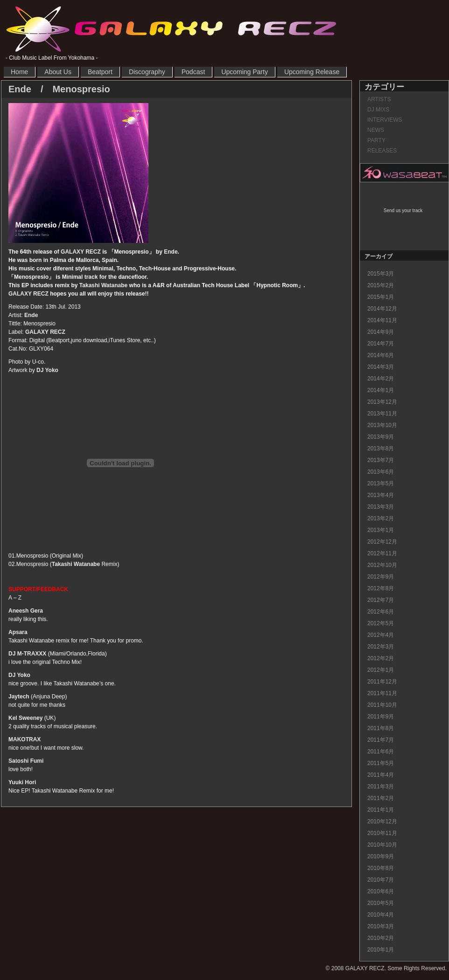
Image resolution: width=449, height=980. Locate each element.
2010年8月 (381, 868)
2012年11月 (382, 553)
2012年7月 (381, 600)
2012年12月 (382, 542)
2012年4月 (381, 635)
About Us (58, 72)
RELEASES (382, 151)
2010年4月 (381, 915)
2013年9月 (381, 437)
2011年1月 (381, 810)
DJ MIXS (378, 110)
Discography (147, 72)
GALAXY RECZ (171, 28)
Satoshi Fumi (26, 761)
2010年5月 (381, 903)
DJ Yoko (47, 370)
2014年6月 (381, 355)
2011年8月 (381, 728)
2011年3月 (381, 787)
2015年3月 (381, 274)
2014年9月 (381, 332)
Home (19, 72)
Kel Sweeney (25, 718)
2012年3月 (381, 647)
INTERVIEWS (385, 120)
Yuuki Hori (22, 782)
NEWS (376, 130)
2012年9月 (381, 577)
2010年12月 (382, 821)
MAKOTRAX (25, 739)
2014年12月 (382, 309)
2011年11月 (382, 693)
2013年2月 (381, 518)
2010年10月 (382, 845)
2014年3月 (381, 367)
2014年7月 (381, 344)
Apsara (18, 632)
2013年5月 (381, 483)
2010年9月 (381, 856)
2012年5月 (381, 623)
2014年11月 (382, 320)
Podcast (193, 72)
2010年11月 (382, 833)
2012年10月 (382, 565)
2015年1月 (381, 297)
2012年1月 (381, 670)
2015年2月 (381, 285)
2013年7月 (381, 460)
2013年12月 (382, 402)
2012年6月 (381, 612)
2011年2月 (381, 798)
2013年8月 (381, 449)
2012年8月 (381, 588)
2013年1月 (381, 530)
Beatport (100, 72)
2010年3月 (381, 926)
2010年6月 (381, 891)
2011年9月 (381, 717)
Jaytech (19, 697)
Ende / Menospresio (59, 89)
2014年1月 (381, 390)
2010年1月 (381, 950)
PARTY (376, 140)
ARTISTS (379, 99)
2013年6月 (381, 472)
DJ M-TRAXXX (27, 654)
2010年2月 (381, 938)
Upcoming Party (245, 72)
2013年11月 (382, 414)
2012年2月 (381, 658)
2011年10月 (382, 705)
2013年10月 (382, 425)
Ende (171, 252)
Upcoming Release (312, 72)
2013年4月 (381, 495)
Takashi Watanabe (103, 285)
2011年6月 (381, 752)
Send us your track (403, 210)
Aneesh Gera (26, 611)
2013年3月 (381, 507)
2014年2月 (381, 379)
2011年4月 (381, 775)
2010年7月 (381, 880)
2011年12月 (382, 682)
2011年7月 (381, 740)
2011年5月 (381, 763)
